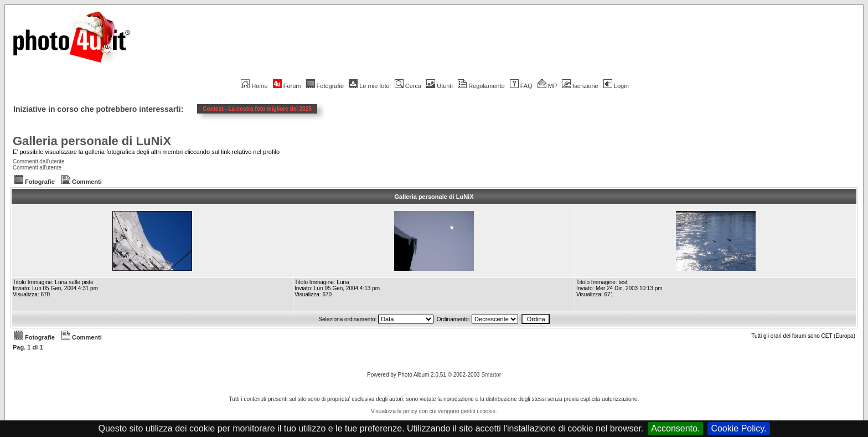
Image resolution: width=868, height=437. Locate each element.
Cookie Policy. (738, 428)
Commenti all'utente (37, 168)
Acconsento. (675, 428)
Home (254, 86)
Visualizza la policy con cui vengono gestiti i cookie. (434, 411)
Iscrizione (580, 86)
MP (547, 86)
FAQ (521, 86)
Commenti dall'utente (39, 161)
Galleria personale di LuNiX (92, 141)
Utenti (440, 86)
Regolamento (481, 86)
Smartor (491, 375)
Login (616, 86)
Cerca (408, 86)
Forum (287, 86)
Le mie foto (369, 86)
